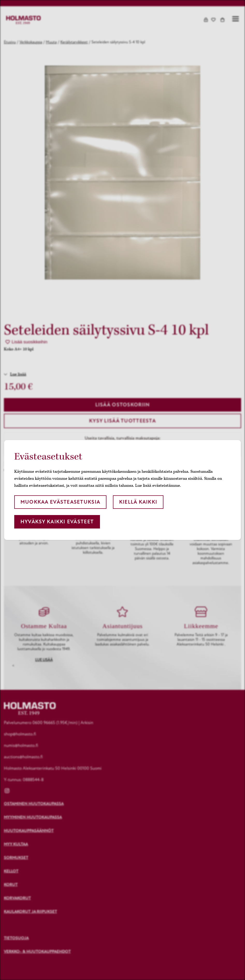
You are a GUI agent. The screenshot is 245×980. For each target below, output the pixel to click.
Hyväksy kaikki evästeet (57, 522)
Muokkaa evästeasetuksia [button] (60, 502)
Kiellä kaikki (138, 502)
